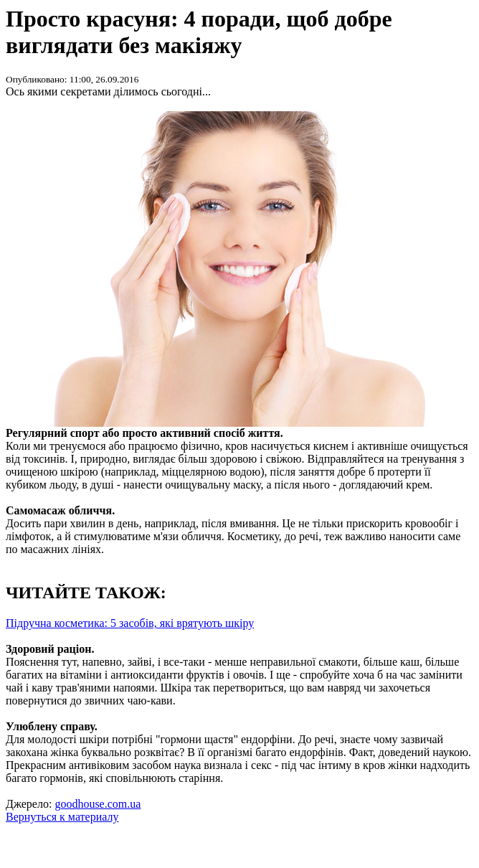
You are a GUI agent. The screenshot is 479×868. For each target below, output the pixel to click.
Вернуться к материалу (62, 817)
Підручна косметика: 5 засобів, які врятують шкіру (130, 623)
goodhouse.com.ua (98, 804)
